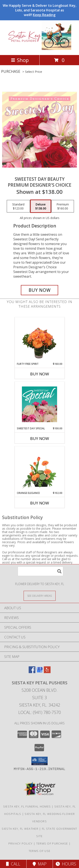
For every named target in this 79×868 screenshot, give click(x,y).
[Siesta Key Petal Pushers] (39, 49)
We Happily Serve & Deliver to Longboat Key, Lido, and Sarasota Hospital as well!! (39, 10)
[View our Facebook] (32, 672)
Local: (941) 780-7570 (40, 712)
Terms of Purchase (52, 843)
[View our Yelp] (47, 672)
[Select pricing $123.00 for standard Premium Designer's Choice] (18, 206)
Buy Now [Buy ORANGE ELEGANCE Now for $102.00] (40, 503)
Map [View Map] (40, 864)
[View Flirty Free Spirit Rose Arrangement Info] (39, 340)
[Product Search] (40, 571)
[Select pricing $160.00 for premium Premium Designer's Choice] (63, 206)
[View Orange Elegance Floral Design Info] (39, 469)
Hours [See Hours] (66, 864)
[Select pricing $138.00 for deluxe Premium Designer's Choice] (41, 206)
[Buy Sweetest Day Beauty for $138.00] (40, 290)
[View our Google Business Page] (40, 672)
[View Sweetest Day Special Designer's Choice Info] (39, 404)
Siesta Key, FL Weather (20, 829)
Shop (20, 60)
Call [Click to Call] (13, 864)
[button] (39, 761)
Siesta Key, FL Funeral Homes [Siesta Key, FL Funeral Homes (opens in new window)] (27, 806)
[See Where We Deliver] (40, 596)
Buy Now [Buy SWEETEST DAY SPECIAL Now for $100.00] (40, 438)
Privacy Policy (21, 843)
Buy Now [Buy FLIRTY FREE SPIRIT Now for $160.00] (40, 374)
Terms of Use (40, 851)
